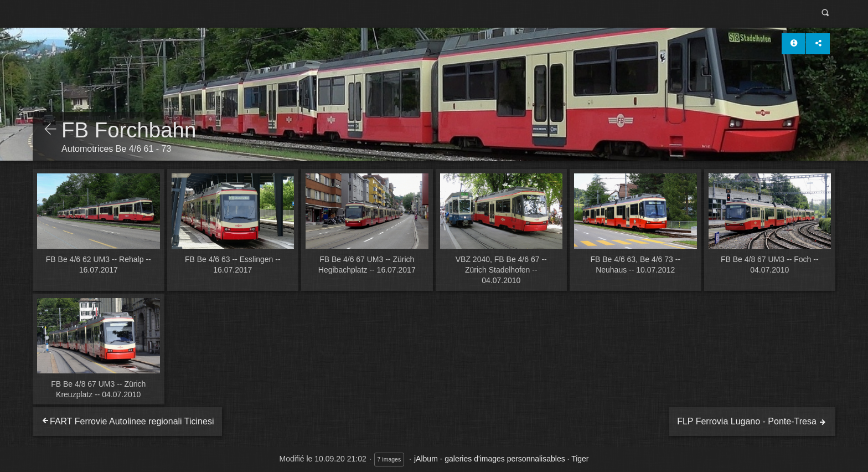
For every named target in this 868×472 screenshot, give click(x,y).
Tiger (580, 459)
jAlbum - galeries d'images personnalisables (490, 459)
